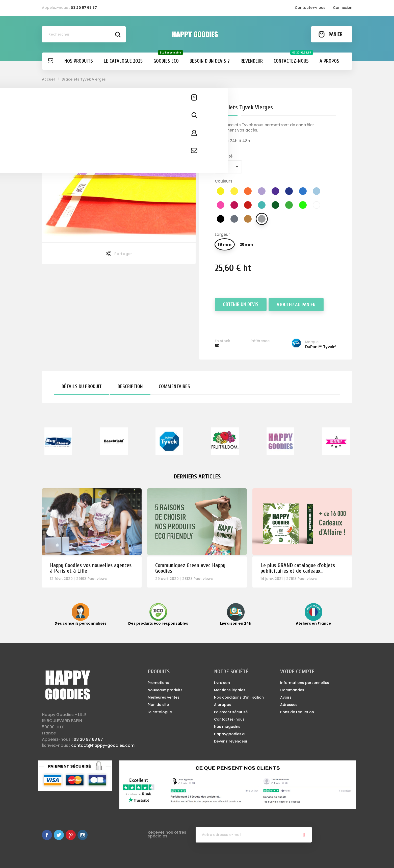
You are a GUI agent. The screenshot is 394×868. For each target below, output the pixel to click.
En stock (222, 341)
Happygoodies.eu (230, 734)
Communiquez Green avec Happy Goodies (190, 568)
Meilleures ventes (164, 697)
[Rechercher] (84, 34)
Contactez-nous (310, 8)
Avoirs (286, 697)
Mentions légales (230, 690)
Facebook (47, 835)
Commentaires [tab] (174, 386)
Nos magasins (227, 727)
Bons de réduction (297, 712)
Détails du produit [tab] (82, 386)
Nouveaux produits (165, 690)
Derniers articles (197, 477)
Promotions (158, 683)
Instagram (83, 835)
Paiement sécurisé (231, 712)
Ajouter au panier (296, 305)
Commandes (292, 690)
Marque (312, 342)
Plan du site (158, 705)
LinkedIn (94, 835)
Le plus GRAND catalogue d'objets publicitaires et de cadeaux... (298, 568)
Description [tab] (130, 386)
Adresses (289, 705)
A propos (223, 705)
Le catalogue (160, 712)
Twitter (59, 835)
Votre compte (297, 672)
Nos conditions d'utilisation (239, 697)
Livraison (222, 683)
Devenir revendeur (231, 741)
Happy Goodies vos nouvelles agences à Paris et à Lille (91, 568)
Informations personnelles (305, 683)
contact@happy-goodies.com (103, 745)
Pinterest (71, 835)
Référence (260, 341)
